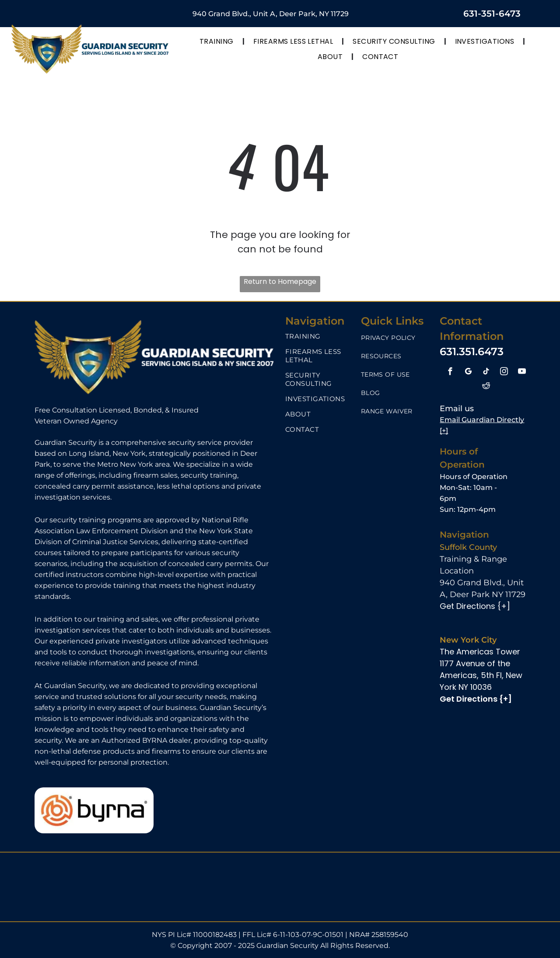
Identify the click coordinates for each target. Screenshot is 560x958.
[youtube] (522, 373)
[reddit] (486, 387)
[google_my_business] (468, 373)
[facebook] (450, 373)
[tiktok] (486, 373)
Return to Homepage (280, 281)
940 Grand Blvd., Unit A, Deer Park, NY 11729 (271, 14)
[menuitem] (218, 41)
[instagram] (504, 373)
